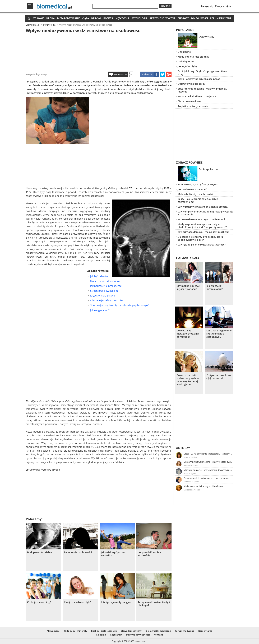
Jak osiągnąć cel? (100, 310)
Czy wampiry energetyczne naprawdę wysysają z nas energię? (205, 213)
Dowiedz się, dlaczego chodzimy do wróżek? (188, 334)
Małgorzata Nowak (192, 490)
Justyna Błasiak (190, 457)
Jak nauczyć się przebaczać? (106, 286)
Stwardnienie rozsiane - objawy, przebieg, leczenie (202, 90)
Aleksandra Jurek (191, 465)
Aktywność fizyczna (162, 18)
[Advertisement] (99, 52)
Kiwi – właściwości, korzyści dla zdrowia (203, 486)
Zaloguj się (207, 6)
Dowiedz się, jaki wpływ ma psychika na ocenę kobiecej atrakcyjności (188, 380)
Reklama (101, 635)
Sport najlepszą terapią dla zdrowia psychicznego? (119, 305)
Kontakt (158, 635)
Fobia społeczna (208, 169)
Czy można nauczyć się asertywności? (188, 288)
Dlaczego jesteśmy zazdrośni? (107, 300)
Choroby (183, 18)
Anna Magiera (190, 473)
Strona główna (29, 18)
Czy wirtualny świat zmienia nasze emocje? (203, 207)
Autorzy (183, 448)
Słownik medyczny (131, 631)
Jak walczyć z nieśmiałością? (215, 288)
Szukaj (165, 6)
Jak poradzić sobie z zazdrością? (149, 554)
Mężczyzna (122, 18)
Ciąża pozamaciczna (189, 101)
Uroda (50, 18)
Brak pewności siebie (40, 552)
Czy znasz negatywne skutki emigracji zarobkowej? (219, 334)
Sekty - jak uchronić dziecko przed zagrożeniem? (198, 200)
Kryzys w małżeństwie (103, 296)
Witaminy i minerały (76, 631)
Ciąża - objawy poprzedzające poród (199, 79)
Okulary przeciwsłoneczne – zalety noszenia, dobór (208, 462)
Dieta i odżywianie (68, 18)
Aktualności (53, 631)
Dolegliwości (200, 18)
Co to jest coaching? (39, 602)
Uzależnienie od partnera (105, 281)
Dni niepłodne (186, 61)
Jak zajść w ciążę (187, 66)
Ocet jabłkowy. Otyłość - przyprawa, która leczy (203, 73)
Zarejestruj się (223, 6)
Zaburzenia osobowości (78, 552)
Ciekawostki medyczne (158, 631)
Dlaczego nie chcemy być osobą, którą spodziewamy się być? (200, 238)
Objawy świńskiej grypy (192, 84)
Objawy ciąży (207, 37)
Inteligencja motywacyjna (116, 602)
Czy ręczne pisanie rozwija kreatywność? (202, 245)
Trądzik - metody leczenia (193, 106)
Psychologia (139, 18)
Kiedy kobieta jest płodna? (193, 57)
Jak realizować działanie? (192, 189)
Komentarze (120, 74)
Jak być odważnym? (100, 276)
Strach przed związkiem (104, 291)
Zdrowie (39, 18)
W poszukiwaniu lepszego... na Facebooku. (203, 219)
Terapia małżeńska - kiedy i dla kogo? (154, 604)
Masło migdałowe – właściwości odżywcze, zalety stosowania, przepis (208, 470)
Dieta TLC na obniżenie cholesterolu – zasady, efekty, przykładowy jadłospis (208, 454)
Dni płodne (184, 52)
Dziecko (96, 18)
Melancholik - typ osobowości (195, 194)
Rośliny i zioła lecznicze (104, 631)
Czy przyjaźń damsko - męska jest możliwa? (203, 232)
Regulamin (116, 635)
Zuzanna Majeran (191, 482)
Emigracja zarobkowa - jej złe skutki (219, 377)
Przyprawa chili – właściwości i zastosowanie (206, 478)
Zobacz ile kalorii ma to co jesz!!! (197, 96)
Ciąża (86, 18)
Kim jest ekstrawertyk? (77, 602)
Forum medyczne (221, 18)
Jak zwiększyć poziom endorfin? (114, 554)
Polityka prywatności (138, 635)
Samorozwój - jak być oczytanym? (198, 184)
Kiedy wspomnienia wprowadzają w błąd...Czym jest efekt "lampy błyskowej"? (202, 226)
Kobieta (108, 18)
